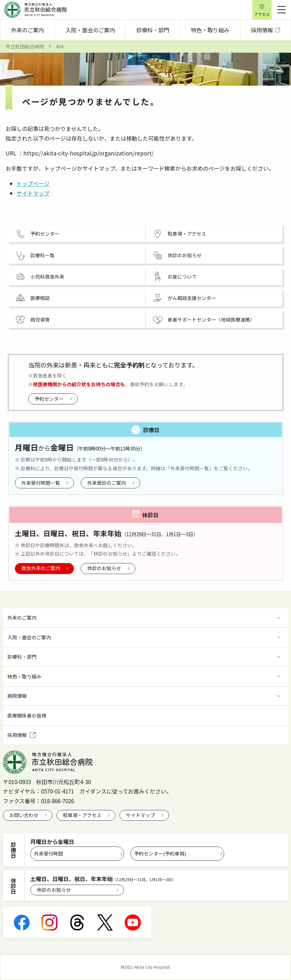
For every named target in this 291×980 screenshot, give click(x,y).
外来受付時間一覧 (41, 483)
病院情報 (17, 696)
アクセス (262, 14)
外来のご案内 (27, 30)
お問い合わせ (24, 815)
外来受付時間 (48, 853)
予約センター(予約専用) (160, 853)
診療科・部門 (153, 30)
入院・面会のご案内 (90, 30)
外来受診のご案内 (107, 483)
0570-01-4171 (57, 791)
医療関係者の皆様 (27, 715)
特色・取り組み (210, 30)
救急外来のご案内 (41, 568)
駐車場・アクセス (82, 815)
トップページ (33, 183)
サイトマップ (33, 193)
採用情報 (266, 30)
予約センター (49, 399)
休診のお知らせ (104, 568)
